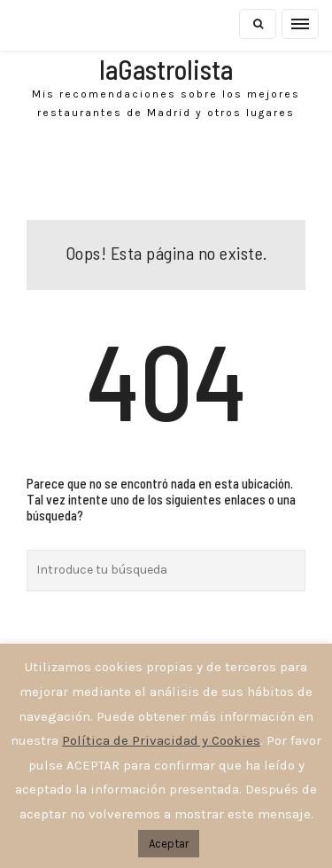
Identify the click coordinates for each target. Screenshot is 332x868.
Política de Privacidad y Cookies (161, 740)
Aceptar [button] (169, 844)
